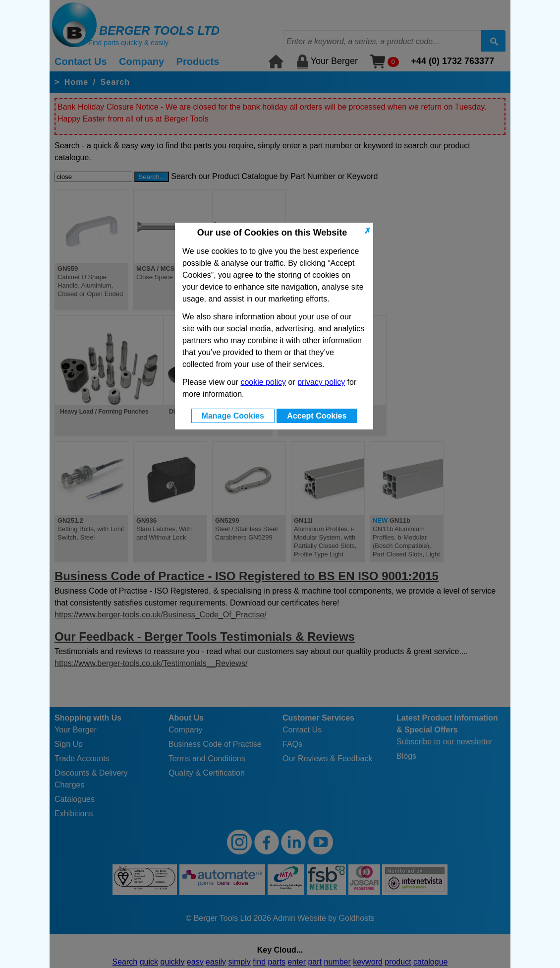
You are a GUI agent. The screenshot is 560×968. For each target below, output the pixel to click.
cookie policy (263, 382)
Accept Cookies (317, 416)
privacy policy (321, 382)
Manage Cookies (233, 416)
